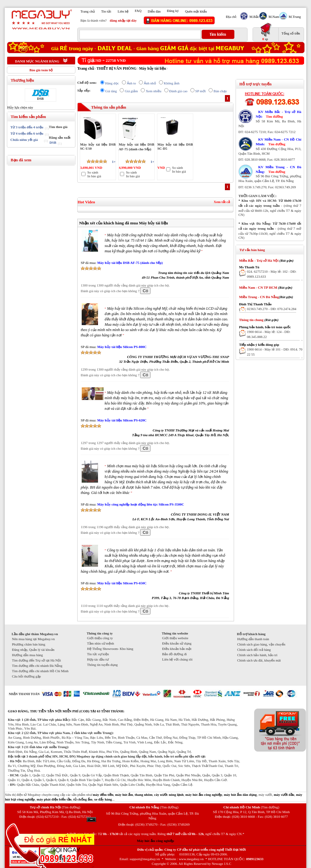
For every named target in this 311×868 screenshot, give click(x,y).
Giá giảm (131, 91)
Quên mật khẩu (196, 11)
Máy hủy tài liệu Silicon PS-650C (122, 583)
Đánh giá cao (178, 91)
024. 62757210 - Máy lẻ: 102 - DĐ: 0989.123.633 (272, 274)
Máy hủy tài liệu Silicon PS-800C (122, 347)
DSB (40, 99)
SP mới (201, 91)
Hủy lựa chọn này (20, 107)
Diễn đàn (154, 11)
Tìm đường (274, 116)
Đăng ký (173, 11)
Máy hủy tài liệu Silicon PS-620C (122, 420)
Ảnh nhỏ (150, 83)
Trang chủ (88, 11)
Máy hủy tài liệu (153, 68)
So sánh (93, 172)
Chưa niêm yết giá (24, 140)
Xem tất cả (222, 202)
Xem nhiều (154, 91)
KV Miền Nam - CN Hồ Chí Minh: (278, 142)
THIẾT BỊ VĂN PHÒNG (117, 68)
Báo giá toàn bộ (41, 70)
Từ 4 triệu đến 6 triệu (27, 133)
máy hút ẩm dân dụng (240, 795)
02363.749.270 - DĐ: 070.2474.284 (272, 309)
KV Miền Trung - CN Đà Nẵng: (278, 169)
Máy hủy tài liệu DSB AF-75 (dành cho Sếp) (130, 263)
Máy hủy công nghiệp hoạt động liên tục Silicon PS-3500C (141, 504)
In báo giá (94, 176)
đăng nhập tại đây (123, 20)
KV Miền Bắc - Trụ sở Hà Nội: (278, 114)
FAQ (138, 11)
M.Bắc (254, 17)
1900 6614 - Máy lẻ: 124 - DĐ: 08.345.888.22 (269, 334)
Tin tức (106, 11)
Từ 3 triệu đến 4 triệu (27, 127)
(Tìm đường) (71, 807)
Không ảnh (172, 83)
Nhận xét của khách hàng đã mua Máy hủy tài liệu (124, 223)
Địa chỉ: (231, 17)
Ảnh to (131, 83)
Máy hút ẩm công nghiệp (155, 841)
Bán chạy (220, 91)
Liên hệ (123, 11)
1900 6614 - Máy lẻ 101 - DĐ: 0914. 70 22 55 (275, 352)
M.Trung (294, 17)
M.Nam (273, 17)
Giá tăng (111, 91)
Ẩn (91, 820)
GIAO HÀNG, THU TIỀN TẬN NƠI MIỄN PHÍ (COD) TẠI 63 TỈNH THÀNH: (66, 711)
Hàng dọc (112, 83)
